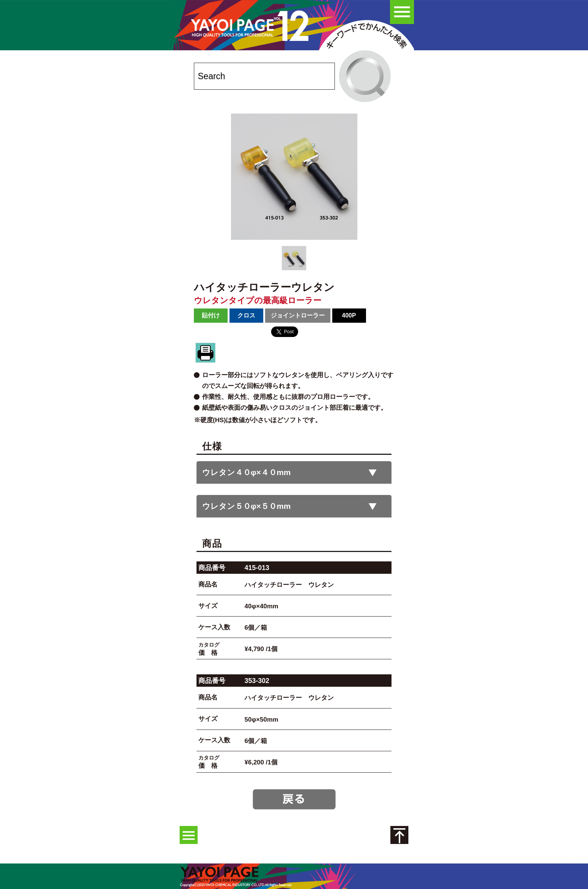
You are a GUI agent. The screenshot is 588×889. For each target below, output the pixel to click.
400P (349, 315)
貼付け (211, 315)
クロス (246, 315)
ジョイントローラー (298, 315)
